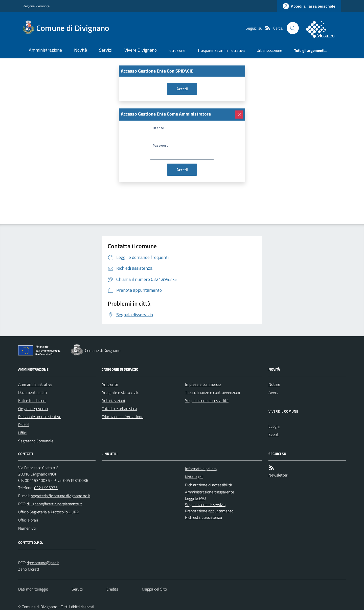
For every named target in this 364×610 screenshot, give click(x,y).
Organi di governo (33, 409)
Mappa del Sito (154, 589)
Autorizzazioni (113, 400)
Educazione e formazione (122, 417)
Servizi (106, 50)
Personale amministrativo (40, 417)
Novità (81, 50)
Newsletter (278, 475)
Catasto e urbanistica (119, 409)
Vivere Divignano (141, 50)
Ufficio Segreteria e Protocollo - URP (49, 512)
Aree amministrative (35, 384)
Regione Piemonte (36, 6)
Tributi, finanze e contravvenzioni (212, 392)
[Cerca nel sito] (293, 28)
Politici (24, 425)
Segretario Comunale (36, 441)
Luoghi (274, 426)
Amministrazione (45, 50)
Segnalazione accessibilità (207, 400)
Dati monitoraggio (33, 589)
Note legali (194, 477)
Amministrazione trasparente (210, 492)
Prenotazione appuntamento (209, 511)
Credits (112, 589)
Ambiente (110, 384)
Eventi (274, 434)
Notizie (274, 384)
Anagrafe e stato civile (120, 392)
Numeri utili (28, 528)
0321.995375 (46, 488)
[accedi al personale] (309, 6)
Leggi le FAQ (196, 498)
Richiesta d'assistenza (203, 517)
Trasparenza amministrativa (221, 50)
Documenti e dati (32, 392)
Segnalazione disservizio (205, 505)
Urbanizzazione (269, 50)
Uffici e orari (28, 520)
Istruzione (177, 50)
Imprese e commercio (203, 384)
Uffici (22, 433)
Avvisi (273, 392)
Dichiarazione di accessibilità (209, 485)
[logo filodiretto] (323, 28)
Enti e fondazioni (32, 400)
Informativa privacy (201, 469)
